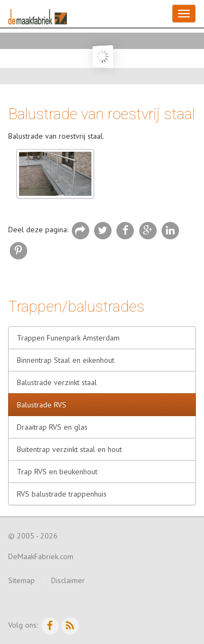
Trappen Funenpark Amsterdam (68, 338)
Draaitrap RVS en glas (52, 427)
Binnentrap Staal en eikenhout (66, 360)
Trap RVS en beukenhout (57, 472)
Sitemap (21, 580)
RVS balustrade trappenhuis (62, 494)
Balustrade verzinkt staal (57, 382)
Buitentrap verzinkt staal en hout (69, 449)
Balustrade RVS (42, 405)
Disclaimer (68, 580)
